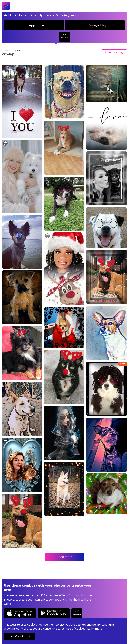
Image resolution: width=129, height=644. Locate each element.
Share (114, 52)
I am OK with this (20, 636)
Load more (65, 557)
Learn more (95, 629)
